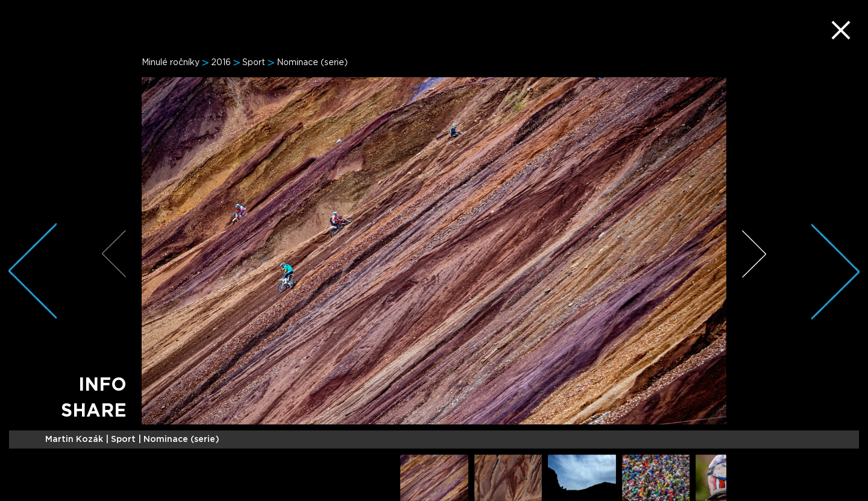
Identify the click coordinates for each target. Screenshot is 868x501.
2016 (221, 63)
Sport (254, 63)
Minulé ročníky (171, 63)
